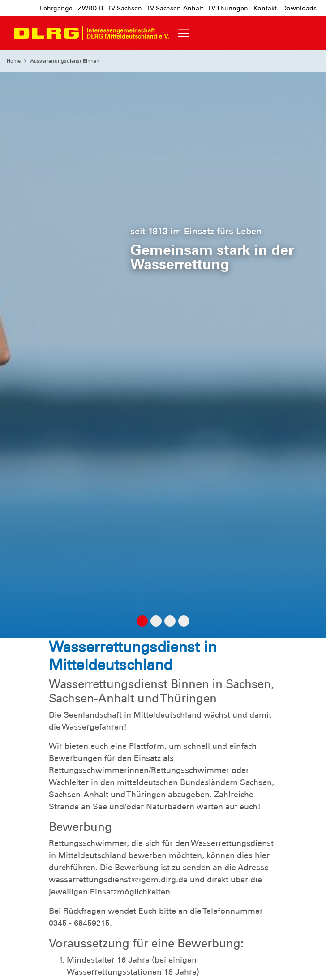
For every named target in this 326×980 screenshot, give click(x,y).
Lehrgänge (56, 8)
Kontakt (265, 8)
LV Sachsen (125, 8)
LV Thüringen (228, 8)
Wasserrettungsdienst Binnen (64, 61)
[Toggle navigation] (184, 33)
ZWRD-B (90, 8)
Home (14, 61)
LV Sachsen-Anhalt (175, 8)
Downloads (299, 8)
